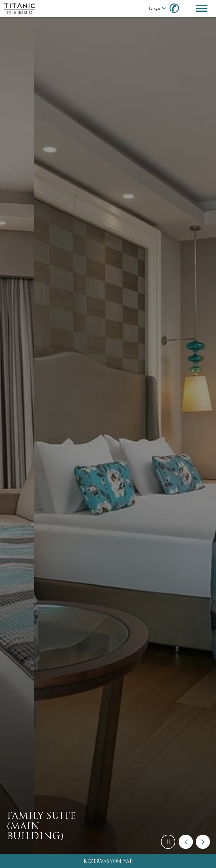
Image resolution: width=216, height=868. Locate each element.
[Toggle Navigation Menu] (202, 8)
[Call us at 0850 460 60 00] (177, 8)
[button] (186, 842)
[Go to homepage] (20, 8)
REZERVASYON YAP (108, 862)
